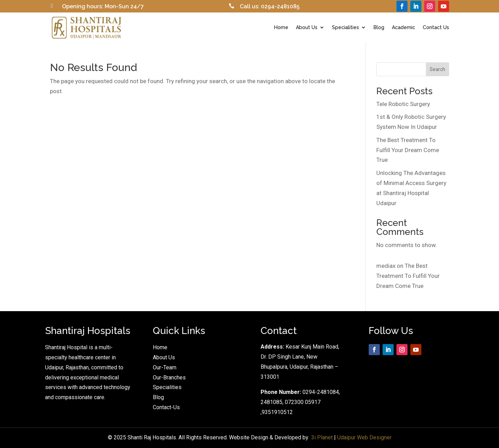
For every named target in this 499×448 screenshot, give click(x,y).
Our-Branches (169, 377)
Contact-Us (166, 407)
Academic (404, 27)
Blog (379, 27)
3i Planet (322, 437)
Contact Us (436, 27)
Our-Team (165, 367)
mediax (386, 266)
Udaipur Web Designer (364, 437)
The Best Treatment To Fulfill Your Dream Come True (408, 150)
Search (437, 69)
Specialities (345, 27)
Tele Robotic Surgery (403, 104)
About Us (307, 27)
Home (281, 27)
